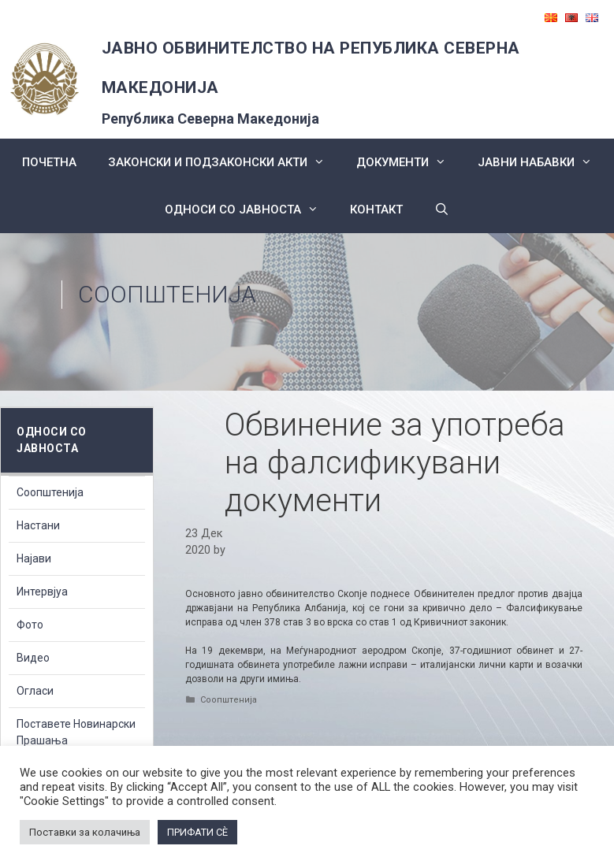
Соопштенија (167, 294)
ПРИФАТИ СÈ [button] (197, 832)
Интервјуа (42, 592)
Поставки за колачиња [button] (85, 832)
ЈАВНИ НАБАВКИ (543, 162)
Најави (34, 558)
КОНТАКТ (376, 210)
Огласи (35, 691)
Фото (30, 625)
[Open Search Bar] (442, 210)
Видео (33, 658)
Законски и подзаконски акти (224, 162)
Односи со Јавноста (249, 210)
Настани (38, 525)
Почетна (49, 162)
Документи (409, 162)
